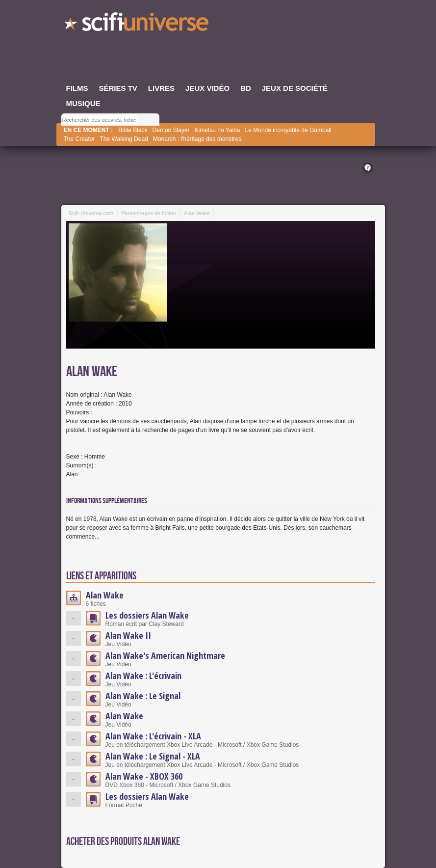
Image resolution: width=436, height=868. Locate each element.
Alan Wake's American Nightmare (165, 655)
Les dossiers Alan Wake (147, 615)
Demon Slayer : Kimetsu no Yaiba (196, 130)
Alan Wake (105, 595)
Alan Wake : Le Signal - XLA (153, 756)
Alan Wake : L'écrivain (143, 676)
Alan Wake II (128, 635)
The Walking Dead (124, 139)
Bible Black (133, 130)
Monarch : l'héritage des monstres (197, 139)
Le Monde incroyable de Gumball (288, 130)
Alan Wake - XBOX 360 (144, 776)
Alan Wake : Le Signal (143, 696)
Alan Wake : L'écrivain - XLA (153, 736)
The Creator (79, 139)
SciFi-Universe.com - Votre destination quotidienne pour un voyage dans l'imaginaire (137, 25)
